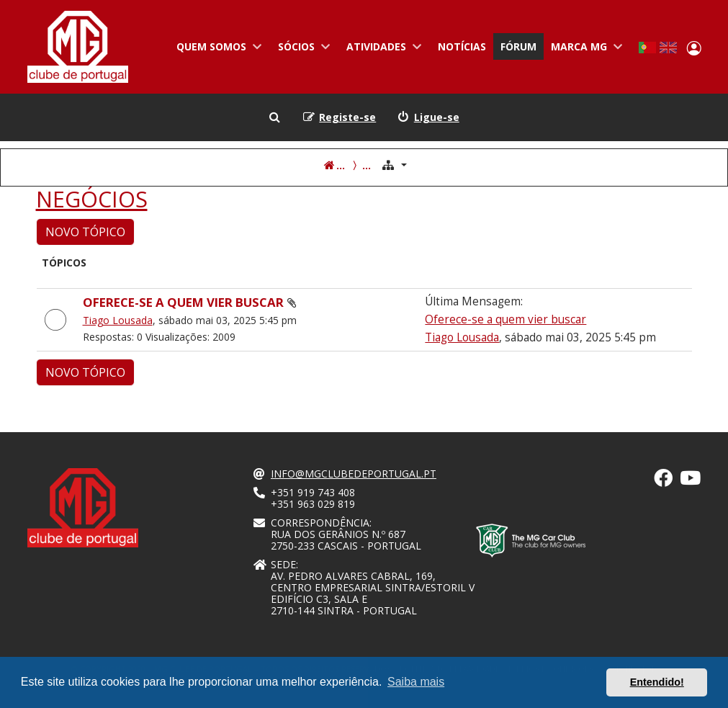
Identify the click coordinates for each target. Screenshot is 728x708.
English (668, 48)
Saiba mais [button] (416, 682)
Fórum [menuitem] (518, 46)
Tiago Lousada (118, 320)
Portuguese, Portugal (647, 48)
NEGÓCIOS (92, 200)
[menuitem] (428, 117)
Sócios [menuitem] (301, 50)
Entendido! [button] (657, 682)
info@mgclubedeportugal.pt (354, 474)
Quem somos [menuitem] (216, 50)
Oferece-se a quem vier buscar (183, 302)
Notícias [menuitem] (462, 46)
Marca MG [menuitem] (584, 50)
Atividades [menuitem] (381, 50)
